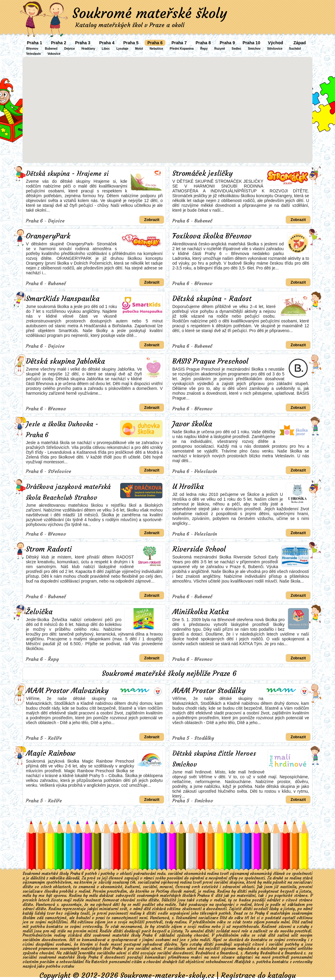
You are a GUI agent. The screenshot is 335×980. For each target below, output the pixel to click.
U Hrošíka (188, 487)
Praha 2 (59, 43)
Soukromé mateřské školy (150, 13)
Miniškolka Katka (200, 612)
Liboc (106, 49)
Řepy (204, 49)
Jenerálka (87, 953)
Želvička (39, 612)
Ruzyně (220, 49)
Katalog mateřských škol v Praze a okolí (130, 25)
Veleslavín (33, 54)
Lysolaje (123, 49)
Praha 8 (203, 43)
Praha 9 (227, 43)
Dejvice (69, 49)
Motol (139, 49)
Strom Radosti (49, 549)
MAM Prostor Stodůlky (209, 691)
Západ (300, 43)
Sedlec (236, 49)
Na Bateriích (96, 962)
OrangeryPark (48, 236)
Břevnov (32, 49)
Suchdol (295, 49)
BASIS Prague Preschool (210, 361)
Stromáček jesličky (202, 173)
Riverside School (199, 549)
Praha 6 (155, 43)
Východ (276, 43)
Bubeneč (51, 49)
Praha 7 (179, 43)
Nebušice (156, 49)
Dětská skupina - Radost (212, 299)
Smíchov (254, 49)
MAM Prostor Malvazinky (67, 691)
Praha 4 (107, 43)
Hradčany (88, 49)
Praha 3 (83, 43)
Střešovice (275, 49)
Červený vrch (188, 887)
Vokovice (54, 54)
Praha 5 (131, 43)
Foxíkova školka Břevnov (212, 236)
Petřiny (163, 891)
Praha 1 (34, 43)
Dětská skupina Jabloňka (65, 361)
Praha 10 (251, 43)
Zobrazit (152, 220)
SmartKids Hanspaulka (63, 299)
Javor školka (192, 424)
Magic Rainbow (51, 753)
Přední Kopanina (182, 49)
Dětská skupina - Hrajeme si (67, 174)
